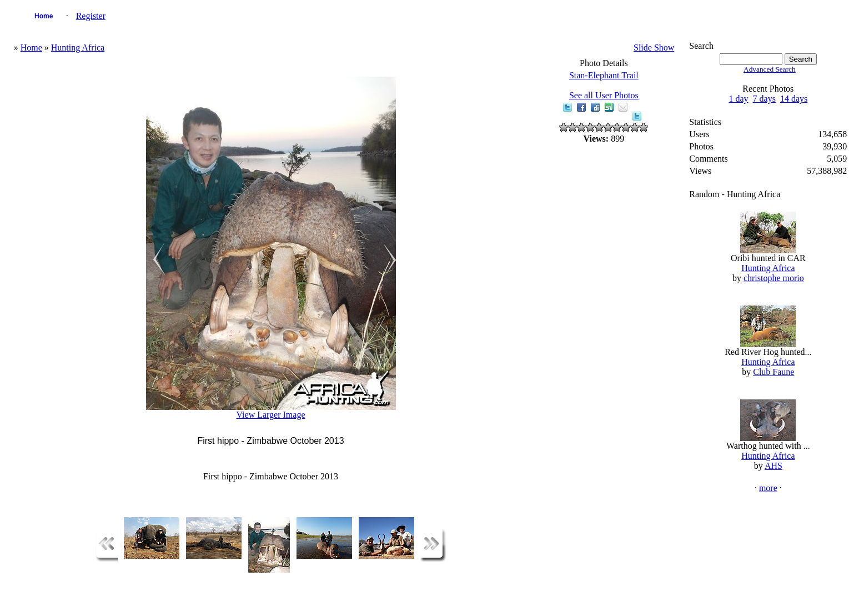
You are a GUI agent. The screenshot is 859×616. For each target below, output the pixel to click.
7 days (764, 99)
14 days (794, 99)
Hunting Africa (78, 47)
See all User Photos (604, 95)
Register (91, 16)
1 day (738, 99)
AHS (773, 466)
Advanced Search (770, 69)
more (768, 488)
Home (44, 16)
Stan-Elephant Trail (604, 75)
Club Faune (773, 372)
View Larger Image (270, 415)
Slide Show (654, 47)
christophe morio (774, 278)
